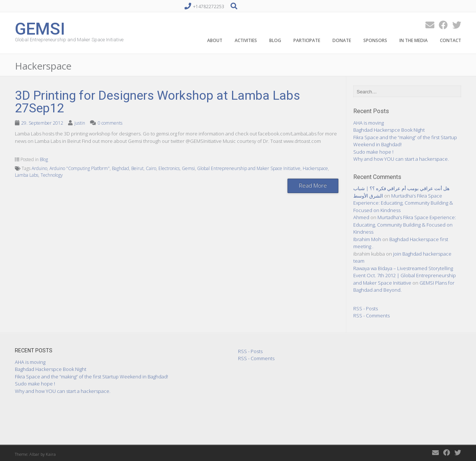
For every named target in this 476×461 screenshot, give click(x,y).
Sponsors (375, 40)
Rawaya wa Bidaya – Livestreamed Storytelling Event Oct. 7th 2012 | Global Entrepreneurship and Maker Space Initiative (405, 276)
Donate (342, 40)
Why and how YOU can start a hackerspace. (401, 159)
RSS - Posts (366, 308)
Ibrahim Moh (367, 239)
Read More (313, 185)
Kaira (51, 454)
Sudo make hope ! (373, 152)
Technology (52, 175)
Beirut (137, 168)
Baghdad (120, 168)
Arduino (39, 168)
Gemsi (188, 168)
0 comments (110, 123)
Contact (451, 40)
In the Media (414, 40)
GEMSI (40, 28)
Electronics (169, 168)
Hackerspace (315, 168)
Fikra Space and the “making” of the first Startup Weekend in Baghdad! (91, 377)
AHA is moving (369, 123)
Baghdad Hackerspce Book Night (389, 130)
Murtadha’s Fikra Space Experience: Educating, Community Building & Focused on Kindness (403, 203)
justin (80, 123)
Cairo (151, 168)
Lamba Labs (27, 175)
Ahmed (361, 217)
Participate (307, 40)
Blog (275, 40)
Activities (246, 40)
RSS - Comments (372, 316)
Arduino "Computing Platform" (80, 168)
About (215, 40)
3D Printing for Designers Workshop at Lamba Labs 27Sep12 (157, 102)
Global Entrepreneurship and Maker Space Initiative (249, 168)
